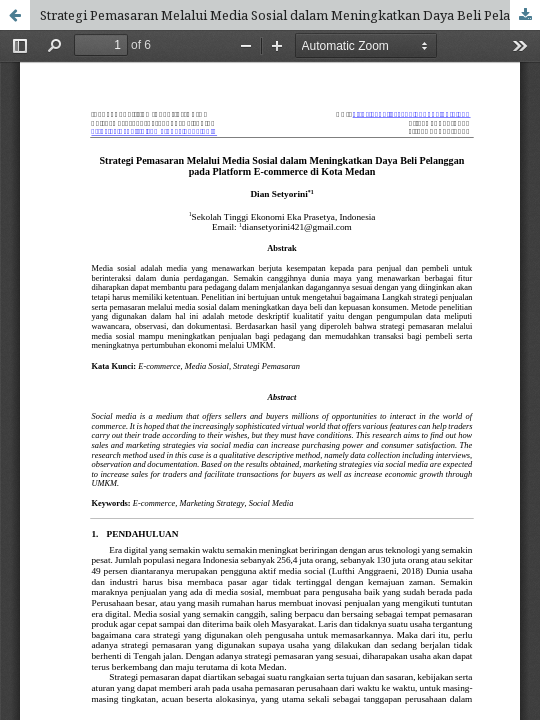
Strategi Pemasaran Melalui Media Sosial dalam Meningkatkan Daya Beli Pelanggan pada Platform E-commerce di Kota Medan (290, 15)
